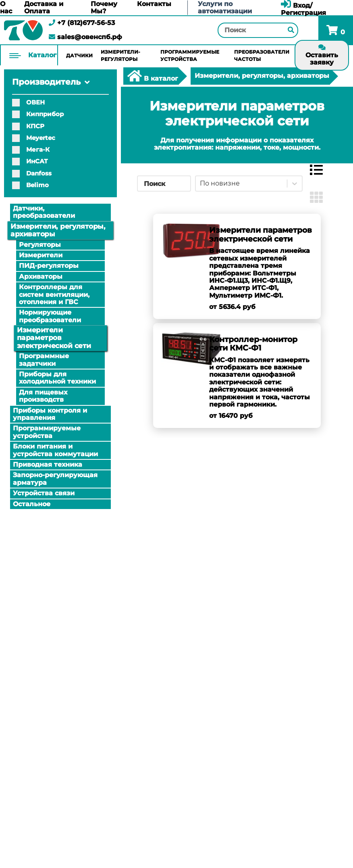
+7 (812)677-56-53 (82, 23)
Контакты (154, 4)
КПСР (28, 126)
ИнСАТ (30, 161)
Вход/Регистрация (303, 9)
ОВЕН (28, 102)
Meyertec (34, 138)
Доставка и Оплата (44, 8)
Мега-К (31, 149)
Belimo (30, 185)
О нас (6, 8)
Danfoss (32, 173)
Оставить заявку (322, 55)
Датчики (79, 55)
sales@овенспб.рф (85, 37)
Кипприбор (38, 114)
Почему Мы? (104, 8)
